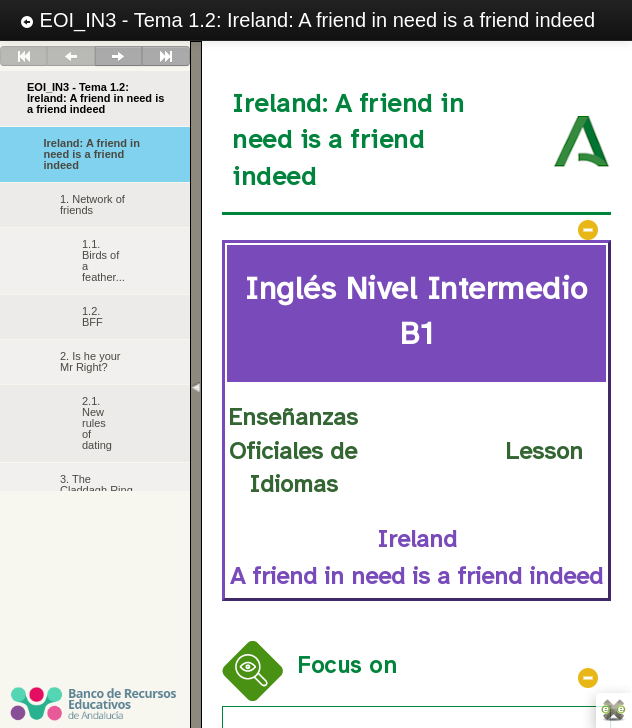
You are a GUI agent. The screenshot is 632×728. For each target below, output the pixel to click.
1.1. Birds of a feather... (103, 260)
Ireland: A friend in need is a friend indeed (92, 154)
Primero (24, 56)
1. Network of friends (92, 204)
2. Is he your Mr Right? (90, 361)
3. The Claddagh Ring (96, 484)
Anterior (71, 56)
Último (166, 56)
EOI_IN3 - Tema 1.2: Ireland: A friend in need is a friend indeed (307, 20)
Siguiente (118, 56)
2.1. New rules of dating (97, 423)
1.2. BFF (92, 316)
